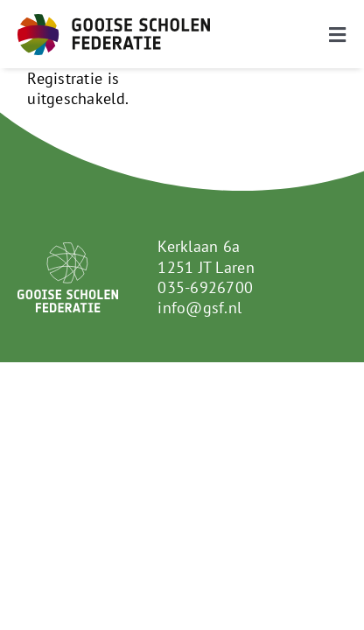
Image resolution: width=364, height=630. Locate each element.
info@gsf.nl (199, 308)
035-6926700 (205, 287)
